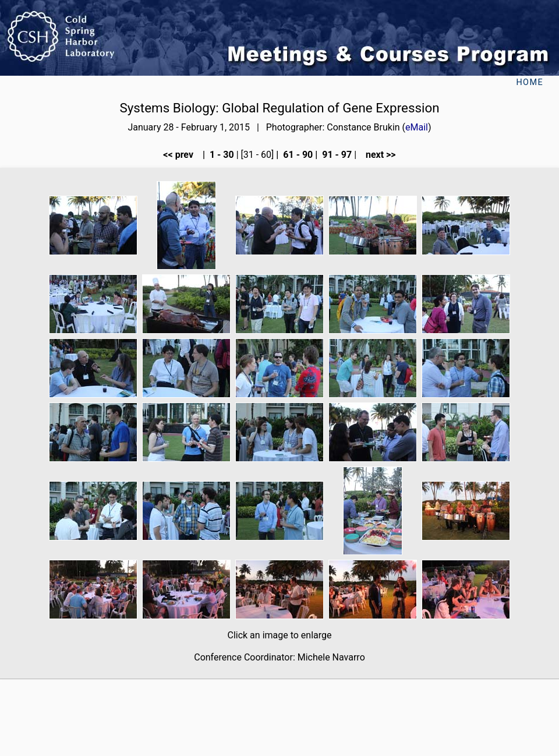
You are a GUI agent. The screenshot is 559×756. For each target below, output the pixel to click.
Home (530, 82)
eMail (417, 127)
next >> (377, 155)
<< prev (182, 155)
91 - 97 (336, 155)
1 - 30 (221, 155)
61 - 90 (297, 155)
